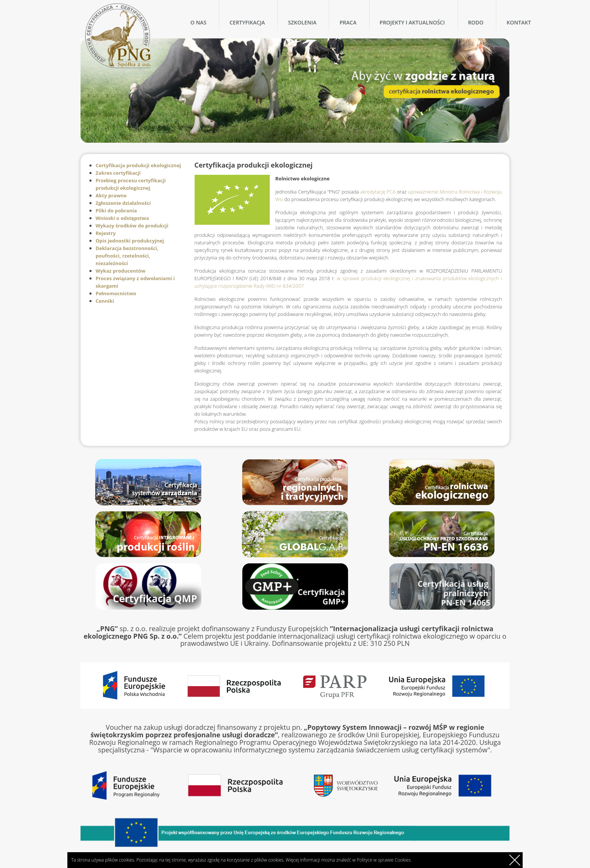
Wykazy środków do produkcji (132, 226)
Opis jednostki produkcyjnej (130, 241)
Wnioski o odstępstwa (122, 218)
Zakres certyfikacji (118, 173)
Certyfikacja (247, 22)
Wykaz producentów (120, 271)
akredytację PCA (378, 192)
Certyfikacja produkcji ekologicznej (138, 165)
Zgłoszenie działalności (123, 203)
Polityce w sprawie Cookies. (384, 860)
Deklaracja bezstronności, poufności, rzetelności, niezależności (127, 256)
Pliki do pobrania (116, 211)
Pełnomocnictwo (116, 293)
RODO (476, 22)
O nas (198, 22)
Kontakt (519, 22)
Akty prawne (111, 195)
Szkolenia (302, 22)
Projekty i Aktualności (412, 22)
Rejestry (106, 233)
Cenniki (105, 301)
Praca (348, 22)
